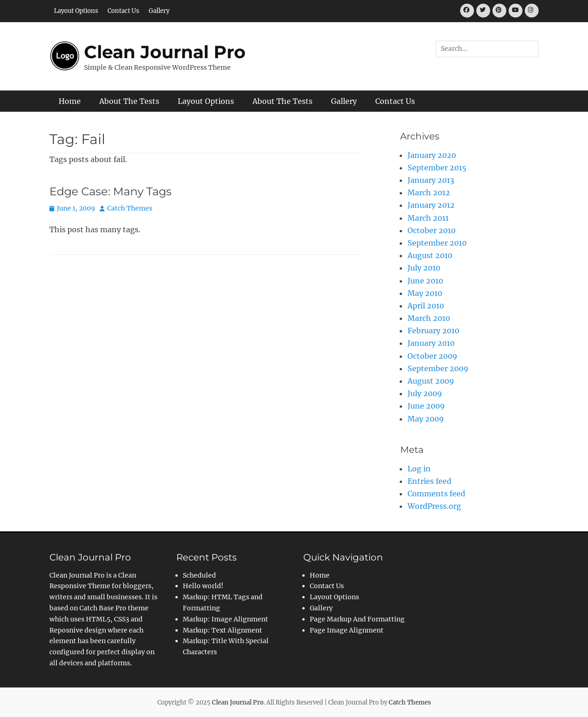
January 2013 (431, 180)
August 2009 (431, 381)
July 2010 (424, 268)
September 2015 (437, 168)
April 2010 (426, 306)
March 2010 (429, 318)
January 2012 (431, 205)
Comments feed (436, 494)
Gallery (159, 11)
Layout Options (76, 11)
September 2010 (437, 243)
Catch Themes (130, 208)
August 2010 (430, 255)
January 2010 (431, 343)
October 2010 (432, 230)
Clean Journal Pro (165, 52)
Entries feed (429, 481)
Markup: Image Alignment (225, 619)
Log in (419, 469)
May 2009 (426, 419)
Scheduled (199, 575)
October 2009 (432, 356)
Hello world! (203, 586)
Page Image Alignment (347, 630)
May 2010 (425, 293)
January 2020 (432, 155)
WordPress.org (434, 506)
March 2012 (429, 193)
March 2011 (428, 218)
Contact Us (123, 11)
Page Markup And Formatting (357, 619)
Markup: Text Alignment (222, 630)
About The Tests (129, 101)
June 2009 (426, 406)
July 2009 (425, 393)
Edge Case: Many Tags (111, 191)
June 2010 (425, 281)
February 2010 (433, 331)
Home (70, 101)
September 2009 (438, 368)
